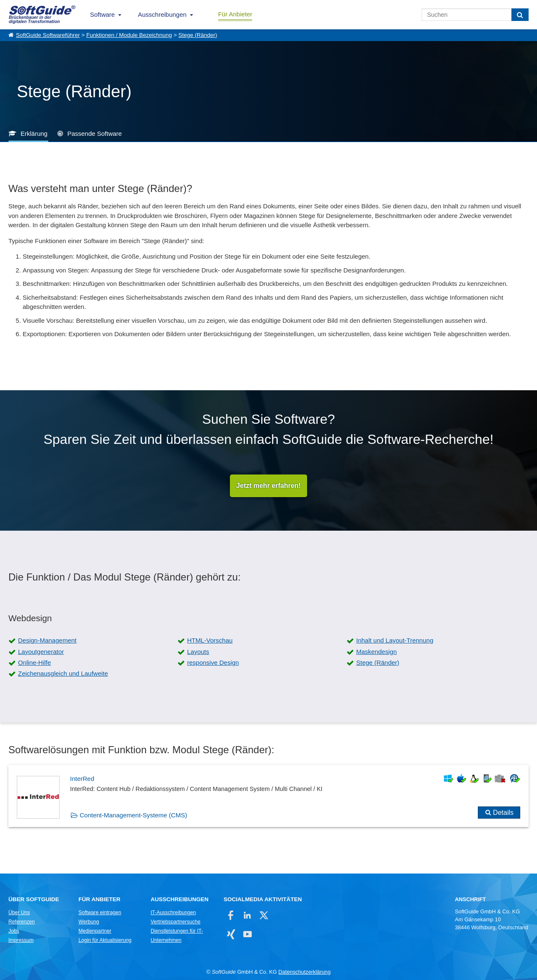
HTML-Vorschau (210, 640)
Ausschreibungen (162, 14)
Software (103, 14)
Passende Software (94, 134)
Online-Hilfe (34, 662)
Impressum (21, 940)
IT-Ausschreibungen (173, 913)
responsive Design (213, 662)
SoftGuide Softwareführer (48, 35)
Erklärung (34, 134)
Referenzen (22, 922)
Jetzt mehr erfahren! (268, 486)
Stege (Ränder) (198, 35)
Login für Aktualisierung (105, 940)
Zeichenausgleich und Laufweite (63, 673)
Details (503, 813)
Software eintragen (100, 913)
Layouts (198, 652)
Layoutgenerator (41, 652)
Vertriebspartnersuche (176, 922)
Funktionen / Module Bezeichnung (129, 35)
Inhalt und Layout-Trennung (395, 640)
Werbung (89, 922)
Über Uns (19, 913)
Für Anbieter (235, 14)
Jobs (14, 931)
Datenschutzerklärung (305, 972)
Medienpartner (95, 931)
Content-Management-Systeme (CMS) (133, 815)
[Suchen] (520, 15)
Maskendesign (377, 652)
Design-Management (47, 640)
